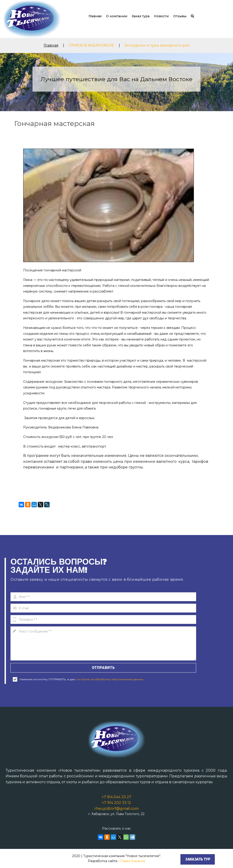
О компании (117, 16)
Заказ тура (141, 16)
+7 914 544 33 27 (116, 797)
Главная (95, 16)
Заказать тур (198, 859)
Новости (161, 16)
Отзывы (180, 16)
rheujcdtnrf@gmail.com (116, 809)
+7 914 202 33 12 (116, 803)
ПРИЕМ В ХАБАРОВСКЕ (91, 45)
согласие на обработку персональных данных (110, 679)
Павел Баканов (133, 861)
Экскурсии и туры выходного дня (157, 45)
